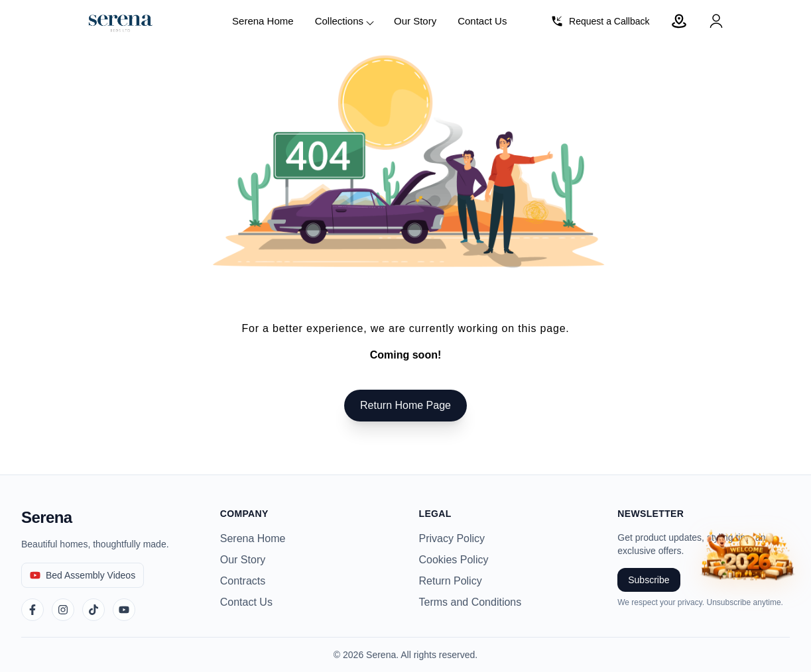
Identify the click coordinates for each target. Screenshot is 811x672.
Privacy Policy (452, 538)
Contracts (243, 581)
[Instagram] (63, 610)
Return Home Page (405, 405)
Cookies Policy (454, 560)
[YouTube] (124, 610)
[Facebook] (32, 610)
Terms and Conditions (470, 602)
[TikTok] (94, 610)
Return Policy (451, 581)
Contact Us (482, 21)
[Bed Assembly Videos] (83, 575)
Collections (345, 22)
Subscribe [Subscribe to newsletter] (649, 580)
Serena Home (263, 21)
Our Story (415, 21)
